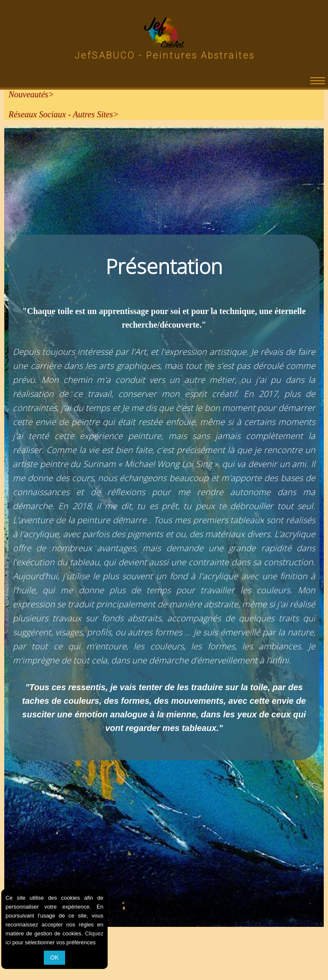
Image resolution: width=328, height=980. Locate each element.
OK (54, 957)
